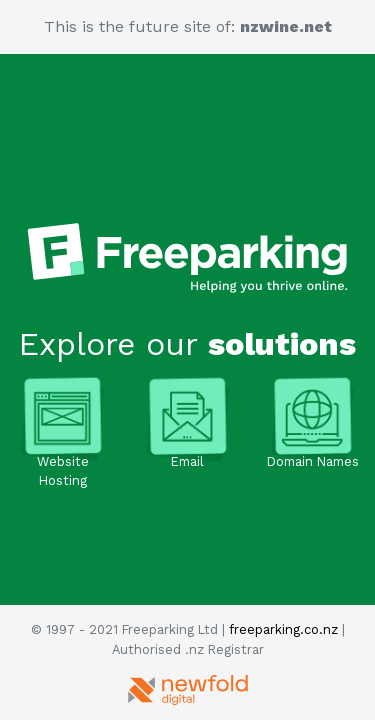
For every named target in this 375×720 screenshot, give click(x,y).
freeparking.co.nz (283, 629)
